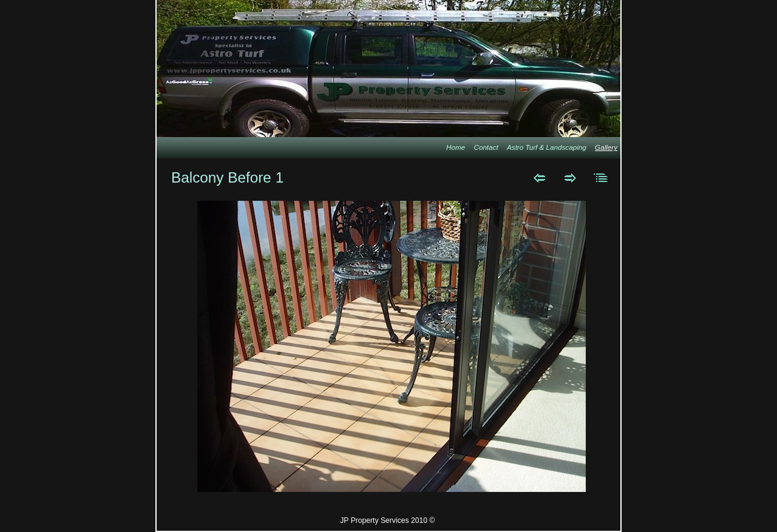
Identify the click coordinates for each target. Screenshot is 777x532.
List (601, 178)
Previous (539, 178)
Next (570, 178)
